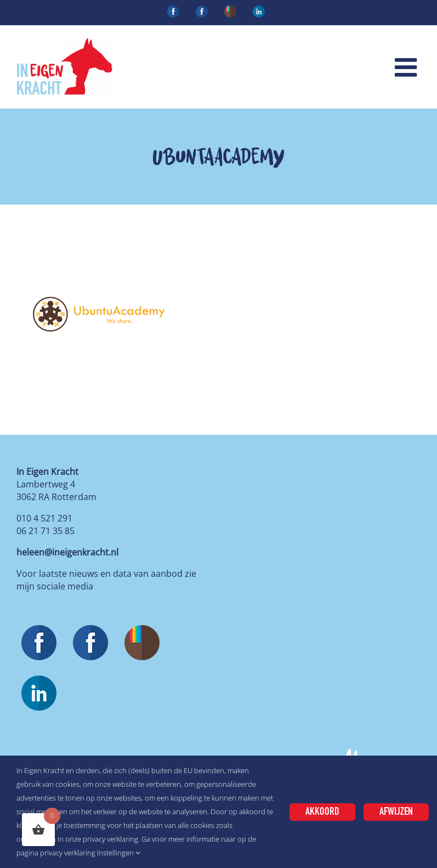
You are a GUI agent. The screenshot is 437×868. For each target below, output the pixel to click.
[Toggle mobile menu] (408, 67)
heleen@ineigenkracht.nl (67, 552)
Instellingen (118, 853)
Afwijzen (396, 812)
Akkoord (322, 812)
